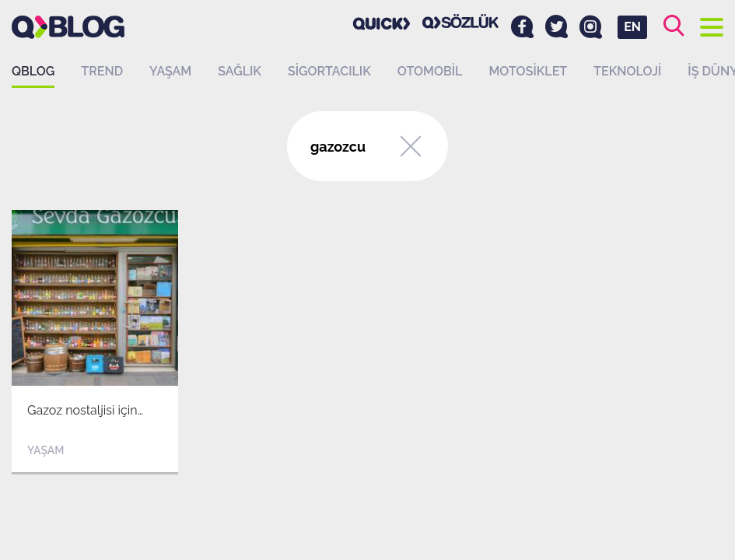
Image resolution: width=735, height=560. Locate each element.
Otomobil (430, 71)
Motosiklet (528, 71)
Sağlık (240, 71)
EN (632, 27)
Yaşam (170, 71)
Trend (102, 71)
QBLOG (33, 71)
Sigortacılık (329, 71)
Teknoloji (627, 71)
